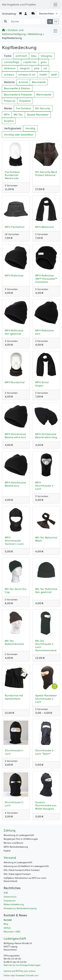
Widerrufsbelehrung (14, 904)
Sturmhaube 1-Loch (14, 752)
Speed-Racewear (38, 115)
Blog (6, 924)
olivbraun (10, 68)
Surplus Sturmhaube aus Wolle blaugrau (46, 805)
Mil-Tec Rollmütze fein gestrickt (46, 591)
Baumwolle (39, 82)
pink (37, 68)
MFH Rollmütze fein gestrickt (14, 332)
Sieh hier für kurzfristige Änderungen (22, 965)
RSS (18, 932)
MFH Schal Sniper (42, 384)
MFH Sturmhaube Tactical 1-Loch (14, 541)
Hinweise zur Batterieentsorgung (20, 908)
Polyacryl (10, 101)
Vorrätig (30, 128)
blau (34, 56)
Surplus (9, 121)
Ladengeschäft (15, 939)
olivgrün (25, 68)
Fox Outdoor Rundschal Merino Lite (12, 175)
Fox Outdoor (24, 108)
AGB (6, 893)
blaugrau (47, 56)
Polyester (25, 101)
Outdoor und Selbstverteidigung (14, 32)
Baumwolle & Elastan (17, 88)
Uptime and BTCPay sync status (20, 971)
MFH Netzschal (44, 227)
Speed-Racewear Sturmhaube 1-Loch (46, 699)
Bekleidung (35, 34)
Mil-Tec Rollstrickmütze (14, 642)
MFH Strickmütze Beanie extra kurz (15, 436)
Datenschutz (10, 897)
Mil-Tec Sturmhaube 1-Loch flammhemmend (46, 646)
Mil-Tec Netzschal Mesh (46, 539)
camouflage (12, 62)
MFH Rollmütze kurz (44, 332)
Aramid (23, 82)
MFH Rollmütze (14, 276)
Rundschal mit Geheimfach (14, 697)
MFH (7, 115)
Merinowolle (44, 95)
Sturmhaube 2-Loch (14, 804)
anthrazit (21, 56)
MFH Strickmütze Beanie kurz (15, 484)
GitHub (7, 928)
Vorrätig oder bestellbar (19, 135)
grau (44, 62)
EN (56, 22)
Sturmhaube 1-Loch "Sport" (45, 752)
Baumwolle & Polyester (18, 95)
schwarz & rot (27, 75)
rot (45, 68)
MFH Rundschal (15, 382)
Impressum (10, 901)
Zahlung (10, 830)
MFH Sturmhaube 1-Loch (45, 486)
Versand (10, 858)
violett (43, 75)
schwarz (9, 75)
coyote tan (30, 62)
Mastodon (9, 932)
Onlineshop (9, 14)
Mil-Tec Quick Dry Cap (16, 591)
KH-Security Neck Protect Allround (46, 174)
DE (50, 22)
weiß (54, 75)
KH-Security (43, 108)
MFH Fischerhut (15, 227)
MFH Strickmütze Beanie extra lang (46, 436)
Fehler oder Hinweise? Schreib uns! (21, 975)
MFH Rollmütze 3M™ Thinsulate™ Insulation (46, 279)
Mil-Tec (18, 115)
